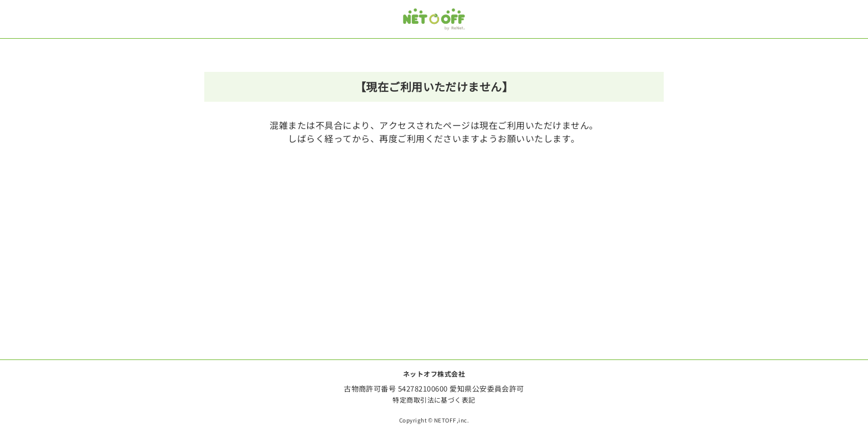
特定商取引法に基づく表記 (434, 400)
